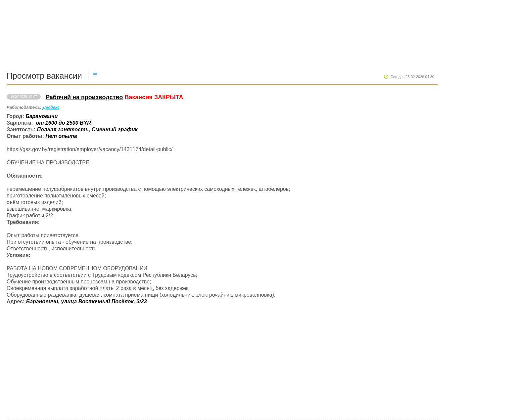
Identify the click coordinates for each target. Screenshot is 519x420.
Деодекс (51, 107)
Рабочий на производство (84, 97)
